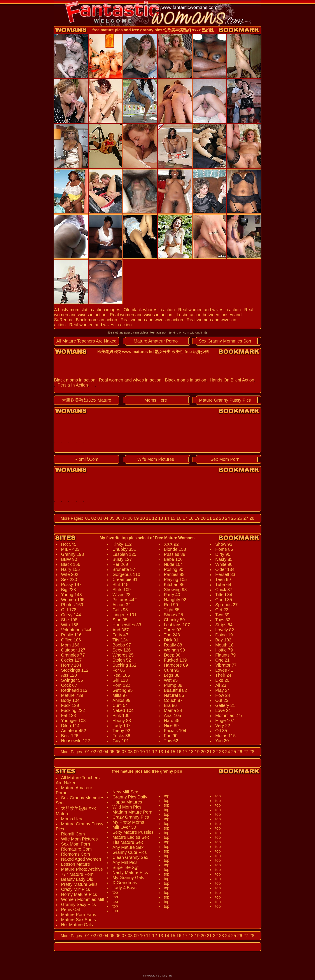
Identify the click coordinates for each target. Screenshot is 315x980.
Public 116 (71, 635)
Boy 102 (223, 640)
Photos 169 (72, 605)
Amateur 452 (74, 731)
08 (130, 518)
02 (93, 518)
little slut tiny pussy (120, 332)
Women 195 (73, 600)
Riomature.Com (76, 849)
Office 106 (71, 640)
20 (203, 518)
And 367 (121, 630)
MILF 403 (70, 549)
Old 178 (69, 610)
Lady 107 (121, 726)
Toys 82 (223, 620)
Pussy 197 (71, 584)
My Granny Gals (128, 878)
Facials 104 (175, 731)
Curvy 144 (71, 615)
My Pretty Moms (128, 822)
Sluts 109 (122, 590)
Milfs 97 (120, 695)
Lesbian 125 (124, 554)
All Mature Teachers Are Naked (86, 341)
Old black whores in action (149, 310)
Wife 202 (70, 574)
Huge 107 (225, 720)
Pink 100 (121, 715)
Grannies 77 (73, 655)
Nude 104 (173, 564)
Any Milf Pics (125, 862)
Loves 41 (224, 670)
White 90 (224, 564)
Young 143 (71, 595)
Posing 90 (174, 569)
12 (154, 518)
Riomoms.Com (75, 854)
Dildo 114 (70, 726)
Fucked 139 (175, 660)
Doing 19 (224, 635)
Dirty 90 (223, 554)
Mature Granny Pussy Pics (225, 400)
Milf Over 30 (124, 827)
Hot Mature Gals (77, 925)
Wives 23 (121, 595)
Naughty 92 (175, 600)
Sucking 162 (124, 665)
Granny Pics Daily (130, 797)
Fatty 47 (120, 635)
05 (111, 518)
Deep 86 (172, 655)
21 (209, 518)
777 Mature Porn (77, 874)
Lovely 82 (225, 630)
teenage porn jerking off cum (170, 332)
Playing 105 (175, 579)
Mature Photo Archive (82, 869)
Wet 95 (171, 680)
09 (136, 518)
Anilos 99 (121, 700)
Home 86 (224, 549)
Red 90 (171, 605)
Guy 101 (121, 741)
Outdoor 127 (73, 650)
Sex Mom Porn (225, 459)
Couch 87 (173, 700)
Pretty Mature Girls (79, 884)
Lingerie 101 (124, 615)
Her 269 (120, 564)
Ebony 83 (122, 720)
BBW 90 (69, 559)
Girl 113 (120, 680)
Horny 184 (71, 665)
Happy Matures (127, 802)
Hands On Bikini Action (232, 380)
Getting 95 (122, 690)
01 (87, 518)
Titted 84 (224, 595)
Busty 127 (122, 559)
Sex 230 (69, 579)
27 (245, 518)
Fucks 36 (121, 736)
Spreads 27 (226, 605)
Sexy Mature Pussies (133, 832)
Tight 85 (172, 610)
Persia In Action (73, 385)
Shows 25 (173, 615)
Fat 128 (68, 715)
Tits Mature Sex (128, 842)
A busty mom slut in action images (87, 310)
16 (178, 518)
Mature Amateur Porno (156, 341)
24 (227, 518)
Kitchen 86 (174, 584)
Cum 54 (120, 705)
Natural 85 (174, 695)
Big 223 (68, 590)
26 (239, 518)
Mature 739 (72, 695)
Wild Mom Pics (127, 807)
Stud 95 (120, 620)
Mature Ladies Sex (131, 837)
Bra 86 (170, 705)
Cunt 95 (171, 670)
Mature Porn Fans (79, 915)
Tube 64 (223, 584)
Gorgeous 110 (126, 574)
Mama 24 (173, 710)
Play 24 (223, 690)
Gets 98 (120, 610)
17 (184, 518)
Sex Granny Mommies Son (225, 341)
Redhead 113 (74, 690)
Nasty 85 (224, 559)
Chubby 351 (124, 549)
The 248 (172, 635)
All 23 (221, 685)
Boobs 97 (122, 645)
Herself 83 (225, 574)
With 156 (70, 625)
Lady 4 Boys (124, 888)
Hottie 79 (224, 650)
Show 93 (224, 544)
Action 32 (122, 605)
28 (251, 518)
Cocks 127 (71, 660)
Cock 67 (69, 685)
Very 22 (223, 726)
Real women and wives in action (210, 310)
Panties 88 (174, 574)
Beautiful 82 (175, 690)
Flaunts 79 (225, 655)
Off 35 (221, 731)
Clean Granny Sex (130, 857)
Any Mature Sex (128, 847)
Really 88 (173, 645)
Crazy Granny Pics (131, 817)
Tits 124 (120, 640)
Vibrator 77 (226, 665)
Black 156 (71, 564)
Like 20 (222, 680)
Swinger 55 (72, 680)
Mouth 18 (224, 645)
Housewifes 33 (127, 625)
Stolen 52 (122, 660)
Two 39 (222, 615)
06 (117, 518)
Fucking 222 (73, 710)
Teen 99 (223, 579)
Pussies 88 (175, 554)
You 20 (222, 741)
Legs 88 (172, 675)
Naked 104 (123, 710)
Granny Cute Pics (130, 852)
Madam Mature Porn (132, 812)
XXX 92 (171, 544)
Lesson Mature (75, 864)
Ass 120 (69, 675)
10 (142, 518)
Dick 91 (171, 640)
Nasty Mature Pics (130, 872)
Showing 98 (175, 590)
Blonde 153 (175, 549)
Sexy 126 (122, 650)
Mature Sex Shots (78, 920)
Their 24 (223, 675)
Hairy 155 (70, 569)
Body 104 (70, 700)
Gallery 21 (225, 705)
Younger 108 (73, 720)
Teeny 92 (121, 731)
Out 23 (222, 700)
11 (148, 518)
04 (105, 518)
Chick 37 (224, 590)
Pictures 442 (125, 600)
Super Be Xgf (125, 867)
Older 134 (225, 569)
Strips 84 (224, 625)
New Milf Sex (125, 792)
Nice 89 (171, 726)
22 (215, 518)
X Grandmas (125, 883)
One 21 (222, 660)
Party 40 (172, 595)
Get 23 (222, 610)
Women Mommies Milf (83, 899)
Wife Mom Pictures (156, 459)
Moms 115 (225, 736)
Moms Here (156, 400)
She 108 (69, 620)
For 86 (119, 670)
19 (197, 518)
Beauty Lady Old (77, 879)
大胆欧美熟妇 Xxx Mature (87, 400)
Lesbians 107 (177, 625)
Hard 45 (172, 720)
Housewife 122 (75, 741)
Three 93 (173, 630)
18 (191, 518)
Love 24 (223, 710)
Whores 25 (123, 655)
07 (124, 518)
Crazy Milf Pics (75, 889)
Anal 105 (172, 715)
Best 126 (70, 736)
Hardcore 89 (176, 665)
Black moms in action (96, 320)
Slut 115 (120, 584)
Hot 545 (69, 544)
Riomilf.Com (87, 459)
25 (233, 518)
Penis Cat (71, 909)
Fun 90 (171, 736)
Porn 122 (121, 685)
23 (221, 518)
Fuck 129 (70, 705)
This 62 (171, 741)
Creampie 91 (125, 579)
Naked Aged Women (81, 859)
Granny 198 (73, 554)
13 (160, 518)
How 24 (223, 695)
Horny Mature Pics (79, 894)
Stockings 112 (75, 670)
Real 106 (121, 675)
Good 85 (224, 600)
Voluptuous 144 (76, 630)
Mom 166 (70, 645)
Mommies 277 (229, 715)
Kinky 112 (122, 544)
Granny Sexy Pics (78, 904)
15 (172, 518)
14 (166, 518)
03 (99, 518)
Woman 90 (174, 650)
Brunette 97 (124, 569)
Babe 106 (173, 559)
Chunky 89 (174, 620)
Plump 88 (173, 685)
